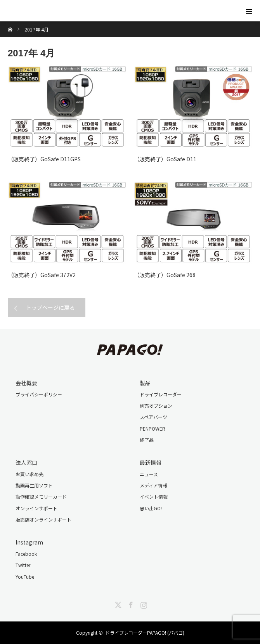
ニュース (149, 474)
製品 (145, 383)
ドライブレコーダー (161, 394)
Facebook (26, 554)
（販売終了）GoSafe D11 (165, 159)
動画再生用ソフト (34, 485)
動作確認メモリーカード (41, 497)
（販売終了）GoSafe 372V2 (42, 275)
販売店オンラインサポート (43, 519)
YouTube (25, 577)
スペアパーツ (153, 417)
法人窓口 (26, 462)
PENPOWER (153, 428)
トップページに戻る (50, 307)
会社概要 (26, 383)
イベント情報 (154, 497)
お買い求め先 (29, 474)
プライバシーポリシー (39, 394)
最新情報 (151, 462)
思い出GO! (151, 508)
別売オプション (156, 406)
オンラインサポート (36, 508)
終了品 (147, 440)
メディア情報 (153, 485)
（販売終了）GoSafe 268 (165, 275)
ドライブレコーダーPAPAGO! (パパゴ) (145, 633)
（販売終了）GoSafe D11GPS (44, 159)
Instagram (29, 542)
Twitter (23, 565)
